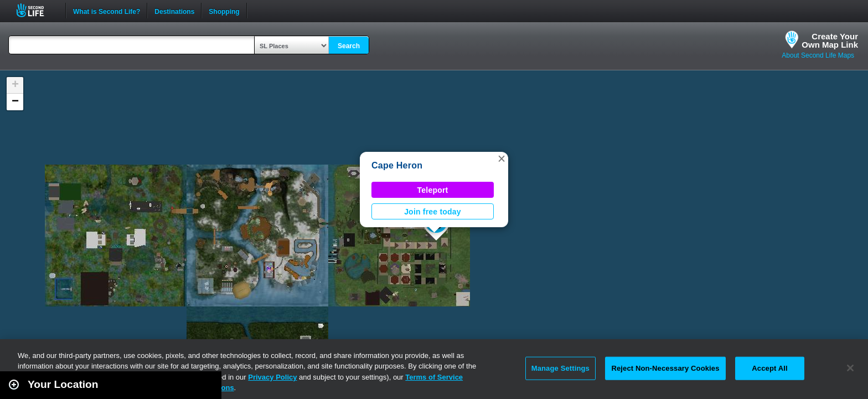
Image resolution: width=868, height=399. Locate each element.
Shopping (224, 11)
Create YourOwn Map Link (830, 40)
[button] (502, 158)
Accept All (769, 368)
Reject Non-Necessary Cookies (665, 368)
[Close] (850, 368)
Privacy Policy (272, 377)
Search (349, 46)
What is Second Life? (107, 11)
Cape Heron (397, 165)
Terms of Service (434, 377)
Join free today (433, 212)
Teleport (433, 190)
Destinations (174, 11)
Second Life (36, 10)
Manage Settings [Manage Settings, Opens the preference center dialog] (560, 368)
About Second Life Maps (818, 55)
